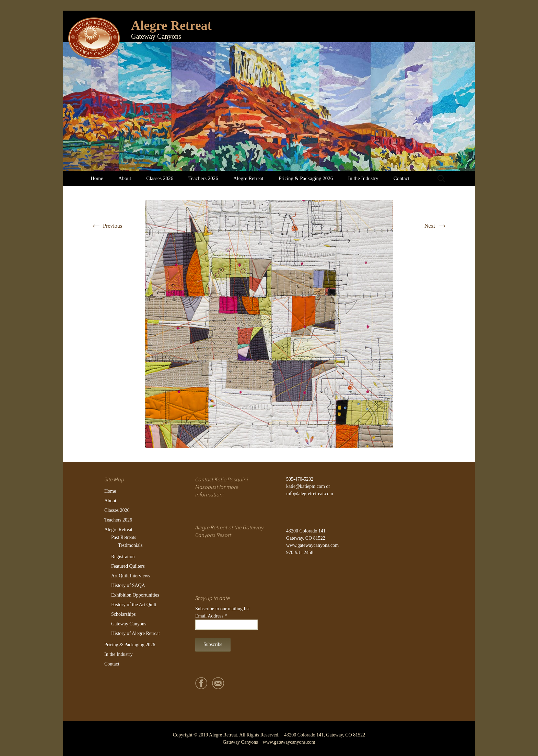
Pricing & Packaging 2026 (306, 178)
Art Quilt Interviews (131, 576)
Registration (123, 557)
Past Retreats (124, 537)
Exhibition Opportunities (135, 595)
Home (97, 178)
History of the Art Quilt (134, 605)
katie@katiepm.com (306, 486)
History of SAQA (128, 585)
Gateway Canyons (129, 624)
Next (436, 226)
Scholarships (124, 614)
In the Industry (363, 178)
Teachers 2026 (203, 178)
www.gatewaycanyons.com (312, 545)
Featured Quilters (128, 566)
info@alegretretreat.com (310, 494)
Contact (402, 178)
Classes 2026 (160, 178)
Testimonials (130, 545)
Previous (106, 226)
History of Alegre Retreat (136, 633)
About (125, 178)
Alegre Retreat (248, 178)
